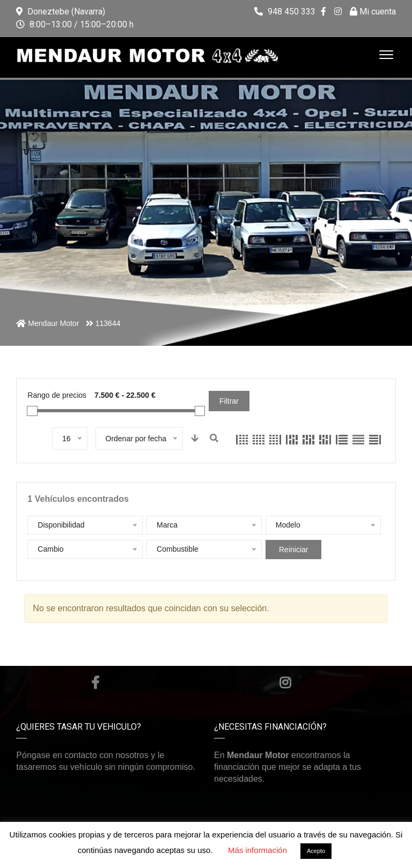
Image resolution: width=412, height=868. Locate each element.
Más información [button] (257, 850)
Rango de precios (57, 395)
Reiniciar (293, 550)
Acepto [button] (316, 851)
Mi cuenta (373, 12)
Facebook (95, 682)
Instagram (285, 682)
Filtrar (229, 401)
